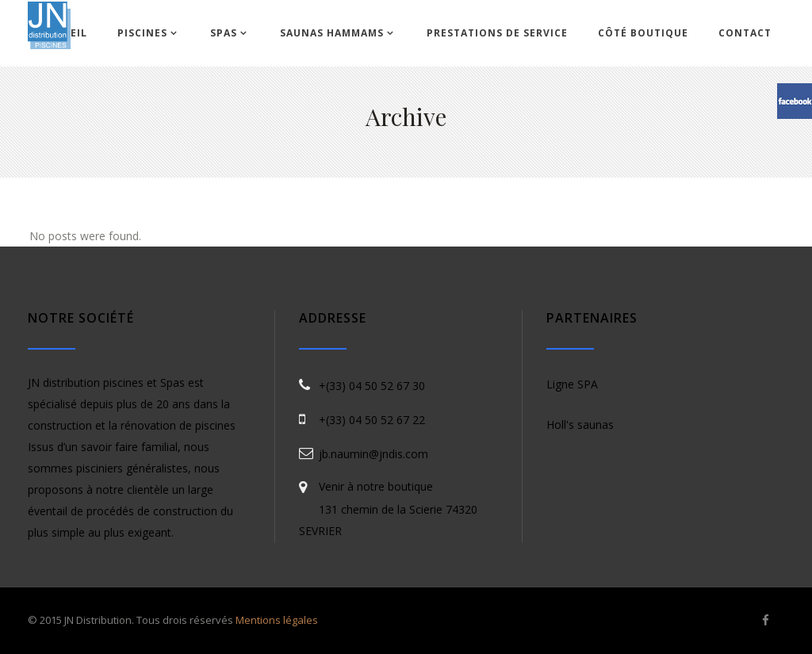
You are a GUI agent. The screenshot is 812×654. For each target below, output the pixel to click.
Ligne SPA (572, 384)
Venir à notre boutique (376, 486)
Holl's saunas (580, 425)
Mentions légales (277, 620)
